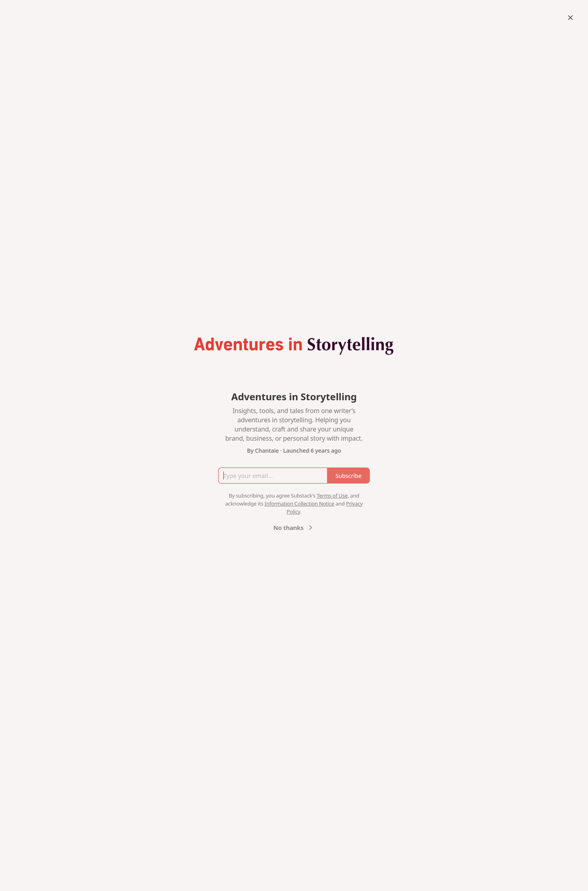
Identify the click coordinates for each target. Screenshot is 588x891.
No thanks (294, 528)
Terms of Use (332, 496)
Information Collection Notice (299, 504)
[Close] (570, 18)
